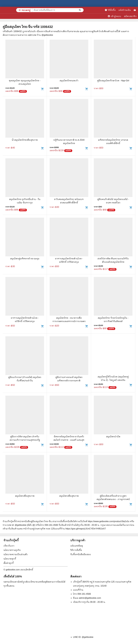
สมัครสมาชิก (130, 16)
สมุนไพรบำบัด (113, 437)
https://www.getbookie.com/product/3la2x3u (109, 521)
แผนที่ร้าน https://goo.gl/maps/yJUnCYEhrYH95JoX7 (80, 529)
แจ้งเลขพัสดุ (77, 546)
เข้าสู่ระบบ (114, 16)
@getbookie (88, 637)
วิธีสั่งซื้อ (110, 10)
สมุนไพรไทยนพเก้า (69, 81)
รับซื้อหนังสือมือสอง (81, 554)
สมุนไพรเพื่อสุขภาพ (25, 496)
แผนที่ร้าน (78, 590)
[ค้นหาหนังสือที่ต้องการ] (80, 10)
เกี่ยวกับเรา (9, 546)
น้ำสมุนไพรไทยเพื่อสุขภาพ (25, 140)
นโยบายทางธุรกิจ (12, 550)
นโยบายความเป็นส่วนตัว (16, 554)
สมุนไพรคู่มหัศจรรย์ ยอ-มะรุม (25, 259)
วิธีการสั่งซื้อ (76, 550)
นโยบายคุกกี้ (10, 559)
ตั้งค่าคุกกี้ (9, 563)
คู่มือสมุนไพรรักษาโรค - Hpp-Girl (113, 81)
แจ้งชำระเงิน (125, 10)
